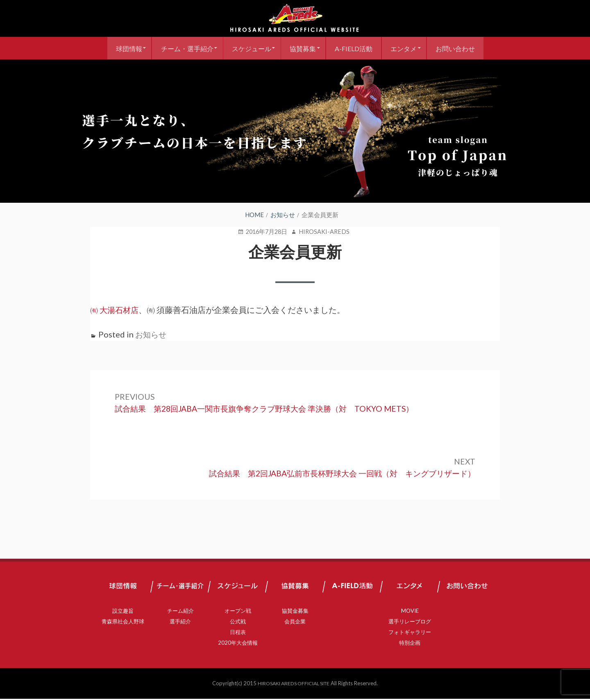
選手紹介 (180, 623)
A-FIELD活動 (356, 48)
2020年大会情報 (238, 644)
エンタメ (409, 48)
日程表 (238, 633)
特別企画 (410, 644)
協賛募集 (303, 48)
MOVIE (410, 612)
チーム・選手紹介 (181, 48)
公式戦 (238, 623)
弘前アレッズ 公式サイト (295, 18)
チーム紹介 (180, 612)
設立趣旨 (123, 612)
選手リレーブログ (410, 623)
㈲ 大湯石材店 (116, 310)
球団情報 (120, 48)
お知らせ (152, 334)
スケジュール (248, 48)
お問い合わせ (464, 48)
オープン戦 (238, 612)
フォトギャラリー (410, 633)
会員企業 (295, 623)
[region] (295, 131)
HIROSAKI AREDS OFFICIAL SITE (294, 684)
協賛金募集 (295, 612)
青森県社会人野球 (123, 623)
